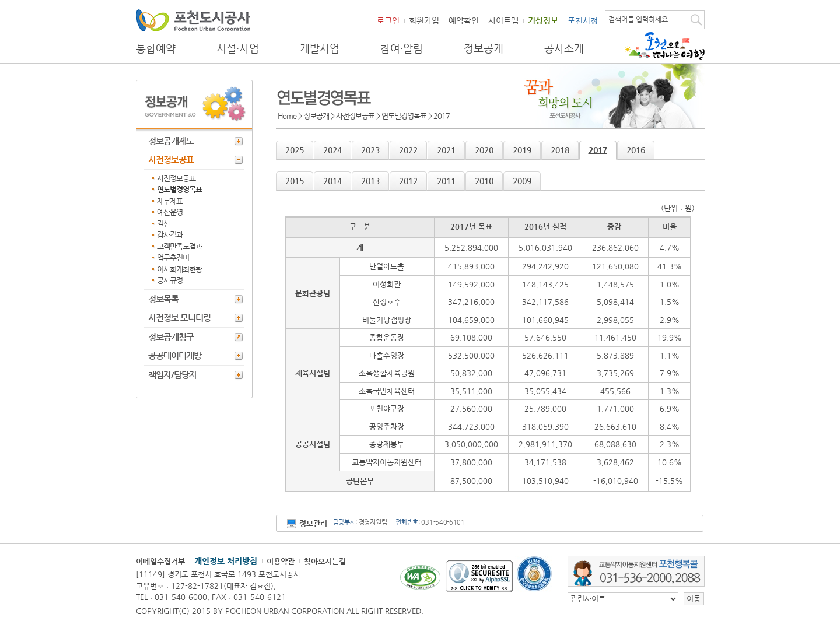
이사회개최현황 (179, 269)
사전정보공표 (171, 159)
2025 (295, 150)
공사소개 (564, 48)
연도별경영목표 (179, 189)
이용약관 (281, 561)
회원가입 (424, 20)
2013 (370, 181)
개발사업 (320, 48)
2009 (522, 181)
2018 (560, 150)
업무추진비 (173, 257)
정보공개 (484, 48)
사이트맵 (503, 20)
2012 (408, 181)
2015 (295, 181)
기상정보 (543, 20)
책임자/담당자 (172, 375)
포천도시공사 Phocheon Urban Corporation (193, 20)
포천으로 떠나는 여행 (665, 46)
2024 (332, 150)
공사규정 (170, 280)
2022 (408, 150)
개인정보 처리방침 (226, 561)
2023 (370, 150)
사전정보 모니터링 (179, 317)
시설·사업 (238, 48)
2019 (522, 150)
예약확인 (464, 20)
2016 (636, 150)
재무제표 (170, 201)
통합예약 (156, 48)
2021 (446, 150)
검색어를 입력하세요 (638, 19)
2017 (598, 150)
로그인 (388, 20)
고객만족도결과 (179, 246)
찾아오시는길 (325, 561)
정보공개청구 (171, 337)
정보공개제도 (171, 141)
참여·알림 (402, 48)
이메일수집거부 (160, 561)
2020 (484, 150)
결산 (163, 224)
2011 (446, 181)
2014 (332, 181)
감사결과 (170, 235)
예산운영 (170, 212)
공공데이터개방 (175, 355)
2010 (484, 181)
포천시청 (583, 20)
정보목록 (163, 299)
